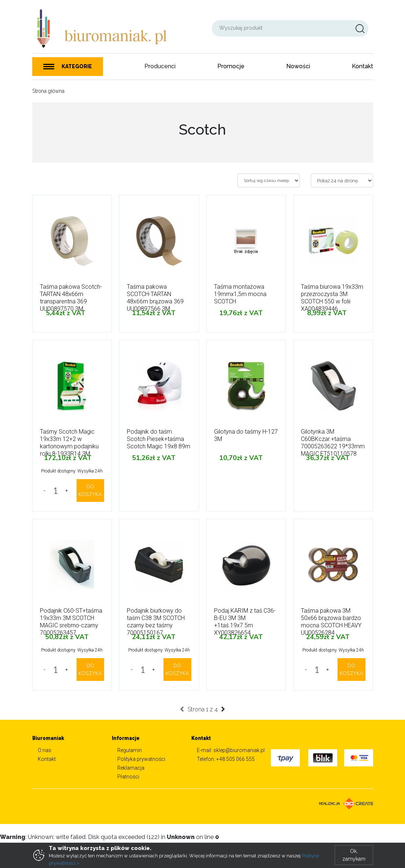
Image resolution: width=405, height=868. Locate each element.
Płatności (128, 777)
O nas (45, 750)
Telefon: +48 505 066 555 (226, 759)
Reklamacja (131, 768)
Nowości (298, 66)
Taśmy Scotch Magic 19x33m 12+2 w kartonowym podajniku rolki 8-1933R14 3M (69, 443)
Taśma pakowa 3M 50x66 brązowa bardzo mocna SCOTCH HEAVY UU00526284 (331, 622)
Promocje (231, 66)
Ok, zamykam (354, 855)
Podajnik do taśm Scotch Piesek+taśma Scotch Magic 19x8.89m (159, 439)
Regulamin (130, 750)
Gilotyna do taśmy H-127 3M (246, 435)
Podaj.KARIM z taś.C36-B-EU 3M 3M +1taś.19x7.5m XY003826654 (245, 622)
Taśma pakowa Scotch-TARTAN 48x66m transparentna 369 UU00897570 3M (71, 298)
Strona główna (48, 91)
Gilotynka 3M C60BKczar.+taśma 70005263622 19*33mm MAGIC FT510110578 (333, 443)
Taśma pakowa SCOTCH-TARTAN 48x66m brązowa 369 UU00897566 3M (155, 298)
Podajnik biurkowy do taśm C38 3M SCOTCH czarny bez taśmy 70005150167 (156, 622)
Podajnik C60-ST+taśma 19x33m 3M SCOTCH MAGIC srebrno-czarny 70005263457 (71, 622)
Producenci (160, 66)
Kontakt (362, 66)
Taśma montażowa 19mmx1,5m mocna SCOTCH (240, 294)
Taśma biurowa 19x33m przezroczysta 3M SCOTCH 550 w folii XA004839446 (332, 298)
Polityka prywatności (141, 759)
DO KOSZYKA (90, 490)
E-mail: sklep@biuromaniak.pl (231, 750)
